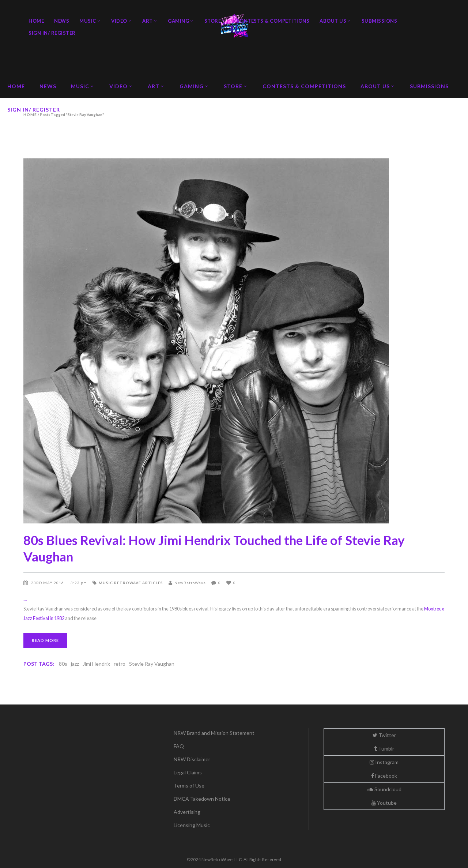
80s (63, 664)
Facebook (384, 776)
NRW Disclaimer (192, 759)
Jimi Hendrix (96, 664)
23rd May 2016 (48, 583)
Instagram (384, 762)
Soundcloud (384, 789)
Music (106, 583)
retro (120, 664)
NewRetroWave (190, 583)
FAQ (179, 746)
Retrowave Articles (139, 583)
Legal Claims (188, 772)
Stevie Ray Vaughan (152, 664)
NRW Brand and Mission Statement (214, 733)
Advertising (187, 812)
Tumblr (384, 749)
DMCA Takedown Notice (202, 799)
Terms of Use (189, 786)
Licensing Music (192, 825)
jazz (75, 664)
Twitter (384, 735)
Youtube (384, 803)
